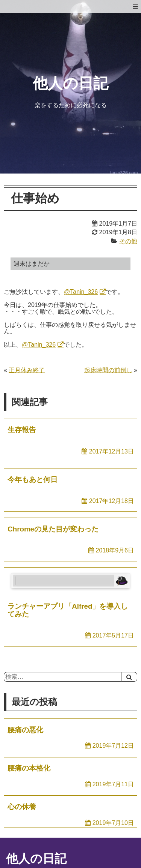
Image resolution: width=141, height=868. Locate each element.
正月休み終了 (27, 370)
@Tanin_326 (81, 292)
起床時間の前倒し (108, 370)
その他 (128, 241)
